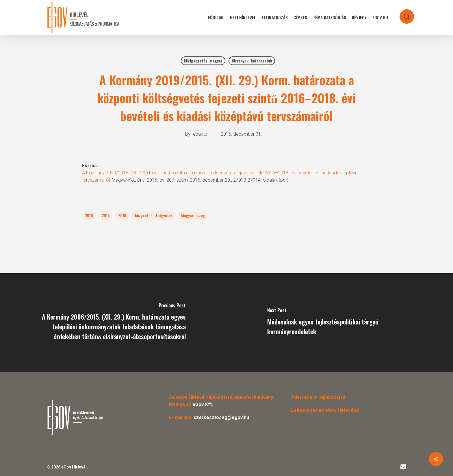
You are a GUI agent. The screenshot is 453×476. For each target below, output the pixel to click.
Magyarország (193, 215)
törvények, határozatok (252, 61)
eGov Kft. (203, 404)
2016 (89, 215)
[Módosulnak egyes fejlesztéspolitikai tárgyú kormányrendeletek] (340, 323)
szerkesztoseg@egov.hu (221, 417)
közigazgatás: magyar (203, 61)
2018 (122, 215)
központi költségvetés (154, 215)
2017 (106, 215)
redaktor (200, 134)
